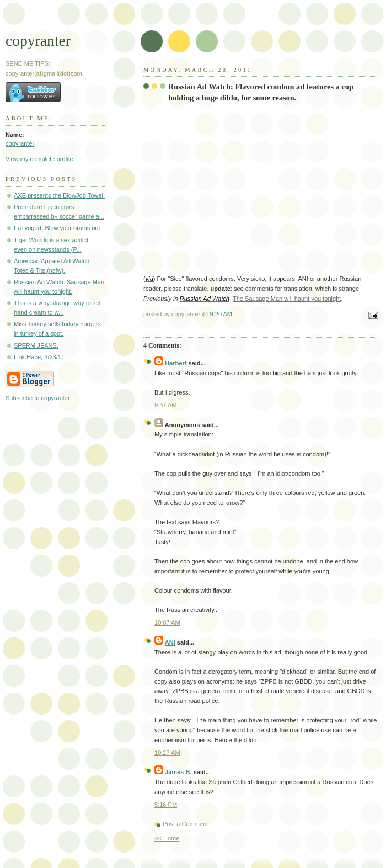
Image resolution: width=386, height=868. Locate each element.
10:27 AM (167, 753)
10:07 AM (167, 622)
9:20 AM (221, 314)
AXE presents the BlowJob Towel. (59, 195)
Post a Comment (185, 824)
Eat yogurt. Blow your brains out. (58, 228)
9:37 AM (166, 405)
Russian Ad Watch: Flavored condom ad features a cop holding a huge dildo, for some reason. (261, 92)
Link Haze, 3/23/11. (40, 357)
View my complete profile (39, 159)
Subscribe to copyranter (38, 398)
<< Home (167, 838)
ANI (170, 642)
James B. (178, 772)
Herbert (176, 363)
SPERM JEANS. (36, 345)
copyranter (38, 41)
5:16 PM (166, 805)
